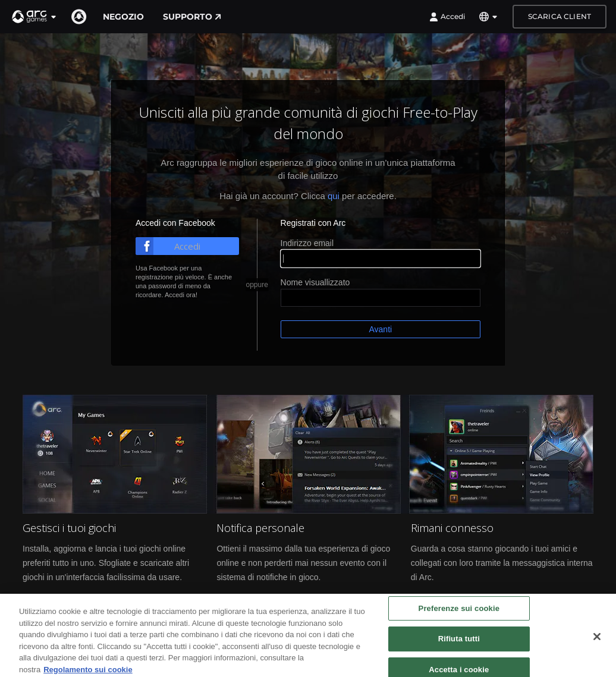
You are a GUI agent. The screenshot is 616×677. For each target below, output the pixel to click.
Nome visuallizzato (315, 282)
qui (334, 196)
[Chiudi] (597, 642)
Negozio (123, 17)
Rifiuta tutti (459, 645)
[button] (34, 17)
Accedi (447, 17)
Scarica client (560, 16)
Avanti (380, 329)
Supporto (192, 17)
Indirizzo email (307, 243)
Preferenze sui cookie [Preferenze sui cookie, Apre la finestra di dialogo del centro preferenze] (459, 614)
